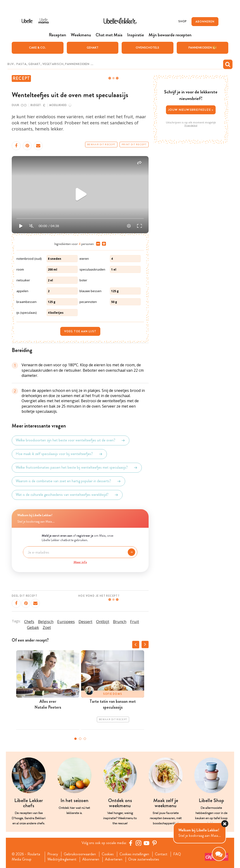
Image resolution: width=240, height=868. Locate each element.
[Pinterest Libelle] (154, 843)
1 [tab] (75, 739)
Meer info (80, 562)
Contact (161, 854)
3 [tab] (85, 739)
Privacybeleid (191, 126)
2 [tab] (80, 739)
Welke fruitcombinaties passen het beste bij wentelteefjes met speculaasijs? (77, 468)
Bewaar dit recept (101, 145)
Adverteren (114, 859)
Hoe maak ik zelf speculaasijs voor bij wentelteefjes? (59, 454)
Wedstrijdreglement (62, 859)
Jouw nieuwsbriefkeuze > (191, 110)
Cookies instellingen (134, 854)
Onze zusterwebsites (144, 859)
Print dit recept (134, 145)
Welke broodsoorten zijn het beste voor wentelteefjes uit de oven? (71, 440)
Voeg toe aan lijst (80, 331)
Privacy (53, 854)
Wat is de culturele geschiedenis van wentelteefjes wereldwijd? (67, 495)
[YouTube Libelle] (146, 843)
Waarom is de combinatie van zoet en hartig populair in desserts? (68, 481)
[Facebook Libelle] (131, 843)
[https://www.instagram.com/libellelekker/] (139, 843)
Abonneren (91, 859)
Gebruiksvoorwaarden (80, 854)
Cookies (108, 854)
